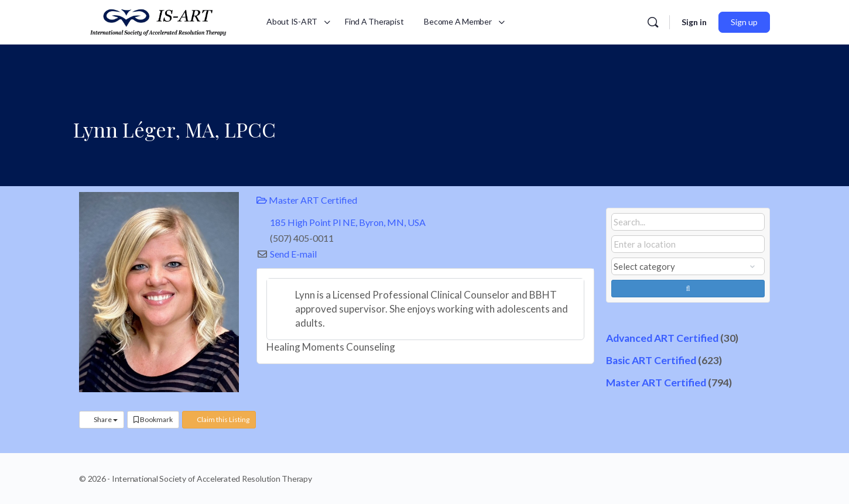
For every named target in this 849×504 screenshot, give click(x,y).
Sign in (694, 22)
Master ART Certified (307, 200)
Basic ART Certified (651, 360)
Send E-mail (293, 254)
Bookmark (153, 419)
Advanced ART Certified (662, 338)
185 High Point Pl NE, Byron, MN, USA (348, 222)
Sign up (744, 22)
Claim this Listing (219, 419)
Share (102, 419)
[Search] (653, 22)
